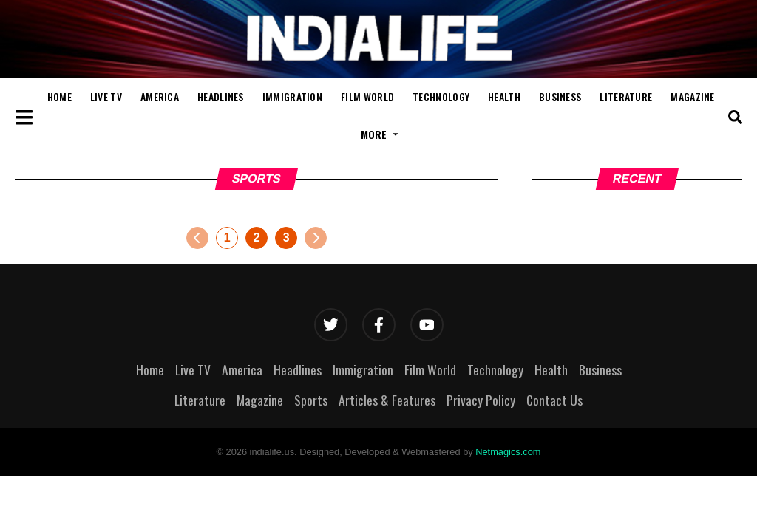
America (160, 96)
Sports (311, 400)
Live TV (106, 96)
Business (560, 96)
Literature (626, 96)
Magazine (692, 96)
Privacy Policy (481, 400)
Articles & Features (387, 400)
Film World (367, 96)
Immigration (292, 96)
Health (504, 96)
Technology (441, 96)
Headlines (221, 96)
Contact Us (554, 400)
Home (60, 96)
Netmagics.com (508, 452)
